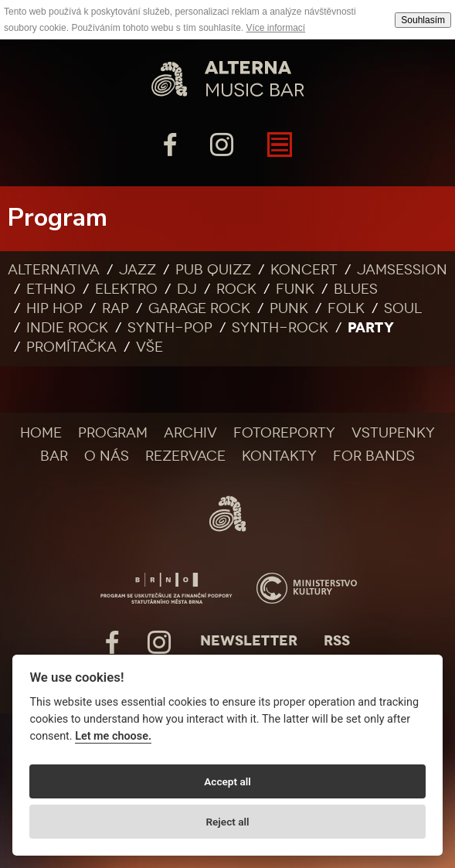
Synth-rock (280, 328)
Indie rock (67, 328)
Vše (149, 347)
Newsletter (249, 641)
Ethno (51, 289)
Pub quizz (213, 270)
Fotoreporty (284, 433)
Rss (337, 641)
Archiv (190, 433)
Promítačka (71, 347)
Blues (356, 289)
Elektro (126, 289)
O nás (107, 456)
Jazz (138, 270)
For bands (374, 456)
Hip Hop (54, 308)
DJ (187, 289)
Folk (346, 308)
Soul (403, 308)
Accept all (227, 781)
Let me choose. (113, 736)
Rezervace (185, 456)
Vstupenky (393, 433)
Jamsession (402, 270)
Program (113, 433)
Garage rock (199, 308)
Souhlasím (423, 20)
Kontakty (279, 456)
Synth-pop (170, 328)
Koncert (304, 270)
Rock (236, 289)
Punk (289, 308)
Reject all (227, 822)
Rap (115, 308)
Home (41, 433)
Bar (54, 456)
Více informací (276, 28)
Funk (295, 289)
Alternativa (54, 270)
